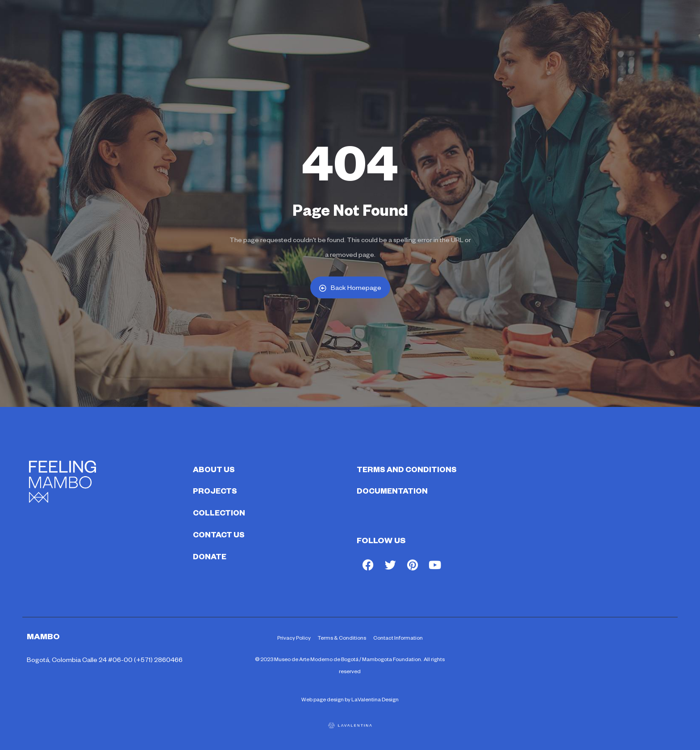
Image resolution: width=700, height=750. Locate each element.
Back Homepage (350, 287)
